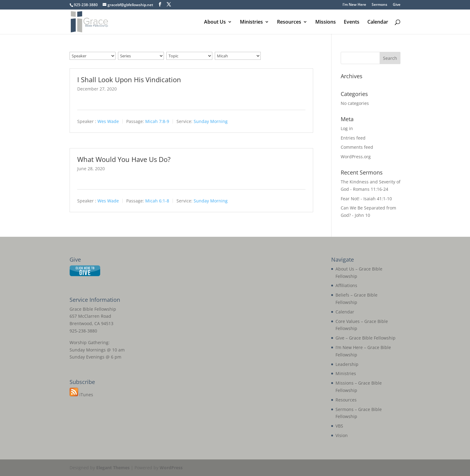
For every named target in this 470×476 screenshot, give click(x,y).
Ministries (251, 22)
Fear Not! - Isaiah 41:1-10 (366, 199)
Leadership (347, 364)
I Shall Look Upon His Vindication (129, 79)
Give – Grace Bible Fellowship (366, 338)
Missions (326, 22)
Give (397, 5)
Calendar (378, 22)
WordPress (171, 468)
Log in (347, 128)
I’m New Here (354, 5)
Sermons (379, 5)
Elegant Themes (113, 468)
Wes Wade (108, 121)
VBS (339, 426)
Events (352, 22)
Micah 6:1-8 (157, 201)
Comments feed (357, 147)
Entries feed (353, 138)
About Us (215, 22)
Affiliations (346, 285)
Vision (342, 435)
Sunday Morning (211, 121)
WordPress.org (356, 157)
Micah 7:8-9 (157, 121)
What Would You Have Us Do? (124, 159)
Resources (289, 22)
